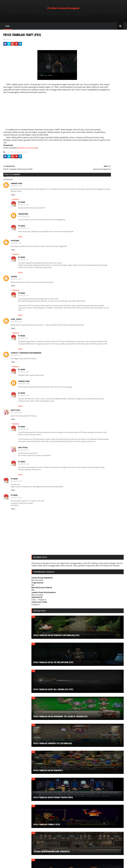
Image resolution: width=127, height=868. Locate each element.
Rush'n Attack (96, 727)
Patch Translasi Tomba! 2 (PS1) (104, 287)
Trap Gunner (116, 806)
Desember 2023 (96, 435)
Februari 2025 (95, 410)
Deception (110, 552)
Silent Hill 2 (100, 739)
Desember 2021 (96, 479)
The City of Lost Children (100, 786)
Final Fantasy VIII (97, 612)
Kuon (111, 655)
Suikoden (94, 763)
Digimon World (96, 560)
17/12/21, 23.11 (16, 363)
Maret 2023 (94, 450)
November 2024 (96, 414)
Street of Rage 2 (96, 759)
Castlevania (95, 536)
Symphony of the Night (99, 770)
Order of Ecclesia (115, 675)
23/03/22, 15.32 (24, 222)
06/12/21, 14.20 (16, 191)
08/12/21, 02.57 (16, 284)
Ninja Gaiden (112, 671)
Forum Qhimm (9, 849)
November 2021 (96, 481)
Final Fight (114, 612)
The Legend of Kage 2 (99, 798)
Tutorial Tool (95, 814)
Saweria (92, 349)
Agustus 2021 (95, 487)
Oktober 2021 (95, 483)
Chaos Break (95, 540)
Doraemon (94, 572)
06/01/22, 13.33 (24, 474)
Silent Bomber (101, 735)
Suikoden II (109, 763)
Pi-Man (21, 207)
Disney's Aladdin (97, 564)
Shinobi (120, 731)
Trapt (25, 157)
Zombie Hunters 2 (97, 830)
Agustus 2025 (95, 400)
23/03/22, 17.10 (24, 233)
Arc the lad (94, 520)
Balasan (15, 205)
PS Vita (93, 707)
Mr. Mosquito (114, 663)
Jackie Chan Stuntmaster (100, 639)
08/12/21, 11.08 (23, 210)
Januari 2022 (95, 477)
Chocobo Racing (114, 540)
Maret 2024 (94, 429)
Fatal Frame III (114, 592)
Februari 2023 (95, 452)
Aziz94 (13, 282)
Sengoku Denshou (102, 731)
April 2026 (93, 387)
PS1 (104, 707)
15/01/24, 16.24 (16, 507)
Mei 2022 (93, 468)
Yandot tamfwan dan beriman (25, 360)
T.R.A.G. (119, 770)
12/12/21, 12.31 (23, 343)
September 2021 (96, 485)
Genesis (105, 624)
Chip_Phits (15, 324)
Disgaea (112, 560)
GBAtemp (7, 852)
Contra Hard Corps (102, 548)
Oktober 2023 (95, 437)
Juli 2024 (93, 420)
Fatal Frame (112, 588)
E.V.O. (117, 584)
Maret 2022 (94, 473)
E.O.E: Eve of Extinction (99, 584)
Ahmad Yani (16, 189)
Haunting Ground (102, 632)
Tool (107, 802)
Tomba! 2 (94, 802)
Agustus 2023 (95, 441)
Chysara (14, 246)
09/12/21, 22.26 (16, 327)
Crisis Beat (95, 552)
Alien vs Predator (97, 516)
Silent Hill (117, 735)
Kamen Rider (108, 643)
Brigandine (117, 524)
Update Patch (102, 818)
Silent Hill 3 (116, 739)
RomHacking (31, 153)
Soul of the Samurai (103, 747)
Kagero (93, 643)
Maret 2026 (94, 389)
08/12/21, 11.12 (23, 265)
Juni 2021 (93, 491)
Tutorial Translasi (115, 814)
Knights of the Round (98, 651)
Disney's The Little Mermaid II (101, 568)
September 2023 (96, 439)
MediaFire (21, 153)
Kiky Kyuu (15, 418)
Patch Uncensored (97, 683)
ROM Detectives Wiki (11, 854)
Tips (116, 798)
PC (113, 683)
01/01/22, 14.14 (23, 437)
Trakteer (93, 351)
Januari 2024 (95, 433)
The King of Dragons (98, 790)
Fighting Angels (101, 596)
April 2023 (93, 448)
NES (108, 667)
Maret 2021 (94, 498)
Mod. (103, 659)
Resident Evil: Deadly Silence (101, 723)
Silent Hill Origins (101, 743)
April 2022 (93, 470)
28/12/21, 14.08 (24, 391)
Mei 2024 (93, 425)
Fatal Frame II (95, 592)
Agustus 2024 (95, 418)
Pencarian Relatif (97, 687)
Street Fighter (108, 751)
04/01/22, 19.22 (24, 460)
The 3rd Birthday (97, 782)
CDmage (112, 536)
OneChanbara (96, 675)
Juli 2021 (93, 489)
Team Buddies (101, 774)
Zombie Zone (117, 830)
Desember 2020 (96, 504)
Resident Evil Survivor (98, 719)
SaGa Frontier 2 (114, 727)
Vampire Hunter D (97, 822)
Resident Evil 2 (101, 715)
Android (114, 516)
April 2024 (93, 427)
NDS (97, 667)
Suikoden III (95, 766)
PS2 (6, 157)
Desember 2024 (96, 412)
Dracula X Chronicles (98, 580)
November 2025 (96, 393)
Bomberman (100, 524)
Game (93, 620)
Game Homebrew (110, 620)
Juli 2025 (93, 402)
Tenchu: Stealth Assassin (105, 778)
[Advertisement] (44, 114)
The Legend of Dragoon (99, 794)
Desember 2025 (96, 391)
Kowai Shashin (96, 655)
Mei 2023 (93, 446)
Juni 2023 (93, 443)
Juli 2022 (93, 464)
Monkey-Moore (96, 663)
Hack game (114, 628)
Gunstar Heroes (96, 628)
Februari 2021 (95, 500)
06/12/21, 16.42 (16, 248)
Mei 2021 (93, 493)
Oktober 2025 (95, 396)
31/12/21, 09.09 (24, 403)
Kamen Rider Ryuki (97, 647)
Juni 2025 (93, 404)
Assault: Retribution (114, 520)
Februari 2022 (95, 475)
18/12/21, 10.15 (23, 379)
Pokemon (99, 691)
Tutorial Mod (112, 810)
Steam (93, 751)
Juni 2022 (93, 466)
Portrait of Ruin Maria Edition (106, 695)
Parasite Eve (100, 679)
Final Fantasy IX (117, 600)
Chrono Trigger (101, 544)
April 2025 (93, 406)
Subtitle (113, 759)
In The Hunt (95, 635)
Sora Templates (18, 865)
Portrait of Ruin (116, 691)
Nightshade (95, 671)
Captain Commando (98, 532)
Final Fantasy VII (96, 608)
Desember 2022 (96, 456)
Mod (92, 659)
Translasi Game (15, 157)
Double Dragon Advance (100, 576)
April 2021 (93, 496)
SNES (117, 743)
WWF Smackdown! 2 (98, 826)
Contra (118, 544)
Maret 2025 (94, 408)
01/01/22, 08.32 (16, 420)
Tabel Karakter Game (12, 858)
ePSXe (98, 588)
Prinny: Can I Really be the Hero (102, 703)
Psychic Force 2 (113, 711)
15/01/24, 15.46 (16, 491)
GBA (92, 624)
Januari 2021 (94, 502)
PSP (98, 711)
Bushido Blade (101, 528)
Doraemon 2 (111, 572)
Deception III (112, 556)
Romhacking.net (10, 856)
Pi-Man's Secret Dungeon (63, 8)
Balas (12, 200)
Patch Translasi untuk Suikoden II (106, 240)
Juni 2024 (93, 423)
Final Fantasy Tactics (104, 604)
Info (108, 635)
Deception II (95, 556)
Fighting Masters (97, 600)
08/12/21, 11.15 (23, 301)
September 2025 (96, 398)
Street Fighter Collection (100, 755)
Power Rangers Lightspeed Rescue (103, 699)
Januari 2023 (95, 454)
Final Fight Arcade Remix (104, 616)
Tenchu (117, 774)
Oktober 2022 (95, 460)
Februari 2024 (95, 431)
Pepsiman (115, 687)
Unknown (22, 219)
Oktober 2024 (95, 416)
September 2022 (96, 462)
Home (7, 26)
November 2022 (96, 458)
